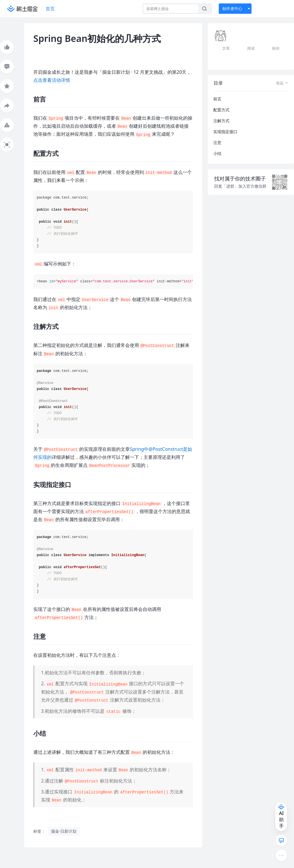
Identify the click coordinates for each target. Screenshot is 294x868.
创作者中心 (232, 8)
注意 (217, 142)
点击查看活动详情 (52, 80)
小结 (217, 153)
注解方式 (221, 121)
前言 (217, 99)
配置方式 (221, 110)
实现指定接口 (225, 132)
